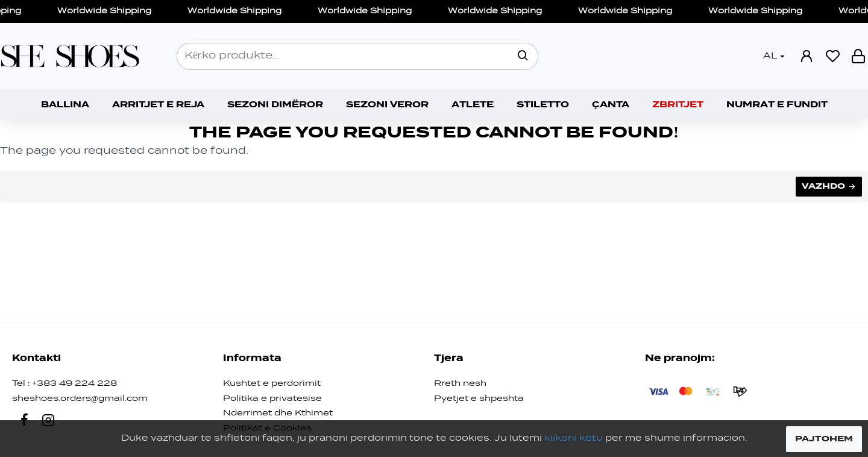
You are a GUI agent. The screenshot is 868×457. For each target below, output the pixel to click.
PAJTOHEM (824, 439)
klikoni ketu (574, 438)
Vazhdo (823, 186)
